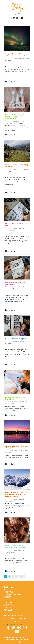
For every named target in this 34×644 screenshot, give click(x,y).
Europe (27, 59)
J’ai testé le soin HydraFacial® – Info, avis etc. (16, 398)
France (26, 451)
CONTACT (8, 610)
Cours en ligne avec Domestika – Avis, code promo (16, 283)
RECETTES (8, 587)
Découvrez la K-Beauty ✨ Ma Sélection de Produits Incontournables (15, 117)
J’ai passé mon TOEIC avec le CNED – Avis (17, 224)
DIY (26, 341)
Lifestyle (7, 123)
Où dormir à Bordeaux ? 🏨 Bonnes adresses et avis (16, 447)
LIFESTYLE (8, 592)
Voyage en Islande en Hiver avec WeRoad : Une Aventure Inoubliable (17, 55)
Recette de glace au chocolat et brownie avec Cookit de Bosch (16, 547)
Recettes (7, 552)
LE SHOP (7, 597)
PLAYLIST (8, 607)
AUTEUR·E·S (9, 605)
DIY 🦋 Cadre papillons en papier (16, 339)
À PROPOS (8, 602)
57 (20, 577)
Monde (27, 169)
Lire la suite (10, 82)
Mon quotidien (14, 123)
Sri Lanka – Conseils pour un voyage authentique (17, 166)
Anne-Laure (14, 59)
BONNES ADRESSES (12, 595)
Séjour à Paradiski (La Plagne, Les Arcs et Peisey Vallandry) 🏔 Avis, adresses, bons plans (16, 495)
